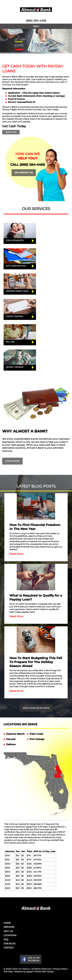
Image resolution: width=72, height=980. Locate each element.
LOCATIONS (10, 935)
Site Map (8, 972)
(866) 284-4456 (36, 21)
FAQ (6, 939)
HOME (7, 923)
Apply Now (11, 132)
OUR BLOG (10, 944)
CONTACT (9, 948)
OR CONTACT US (24, 173)
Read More (16, 554)
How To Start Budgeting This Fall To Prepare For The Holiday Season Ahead (36, 662)
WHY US (8, 931)
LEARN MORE (12, 461)
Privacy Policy (60, 969)
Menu (36, 26)
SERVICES (9, 927)
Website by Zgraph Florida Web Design (34, 972)
